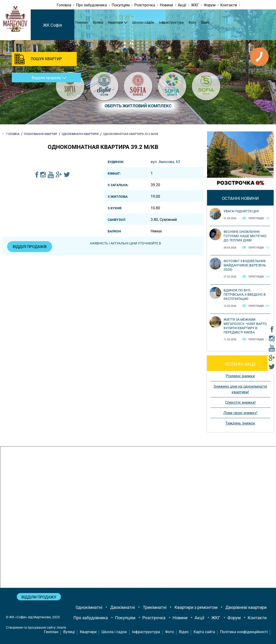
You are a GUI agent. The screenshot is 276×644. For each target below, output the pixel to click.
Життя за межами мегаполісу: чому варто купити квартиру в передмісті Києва (245, 326)
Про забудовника (91, 5)
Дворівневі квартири (246, 607)
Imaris (62, 627)
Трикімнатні (155, 607)
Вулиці (98, 22)
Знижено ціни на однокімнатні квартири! (240, 389)
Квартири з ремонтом (196, 607)
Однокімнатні (89, 607)
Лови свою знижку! (240, 413)
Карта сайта (204, 632)
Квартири (115, 22)
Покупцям (121, 5)
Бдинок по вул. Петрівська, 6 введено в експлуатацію (245, 295)
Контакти (229, 5)
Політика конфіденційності (244, 632)
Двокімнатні (123, 607)
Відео (205, 22)
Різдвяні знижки (240, 376)
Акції (182, 5)
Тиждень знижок (240, 423)
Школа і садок (143, 22)
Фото (192, 22)
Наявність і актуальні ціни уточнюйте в (126, 243)
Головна (64, 5)
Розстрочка (145, 5)
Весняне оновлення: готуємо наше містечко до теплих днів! (245, 236)
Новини (166, 5)
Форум (210, 5)
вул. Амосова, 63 (165, 162)
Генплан (82, 22)
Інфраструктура (171, 22)
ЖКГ (195, 5)
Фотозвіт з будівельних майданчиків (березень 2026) (245, 265)
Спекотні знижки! (240, 402)
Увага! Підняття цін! (241, 211)
